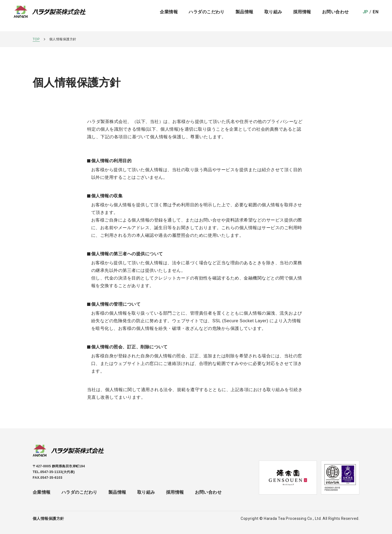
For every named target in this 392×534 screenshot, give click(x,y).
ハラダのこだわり (207, 16)
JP (365, 16)
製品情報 (117, 492)
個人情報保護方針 (48, 518)
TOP (36, 39)
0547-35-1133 (51, 472)
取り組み (273, 16)
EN (376, 16)
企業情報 (169, 16)
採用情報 (302, 16)
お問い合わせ (336, 16)
